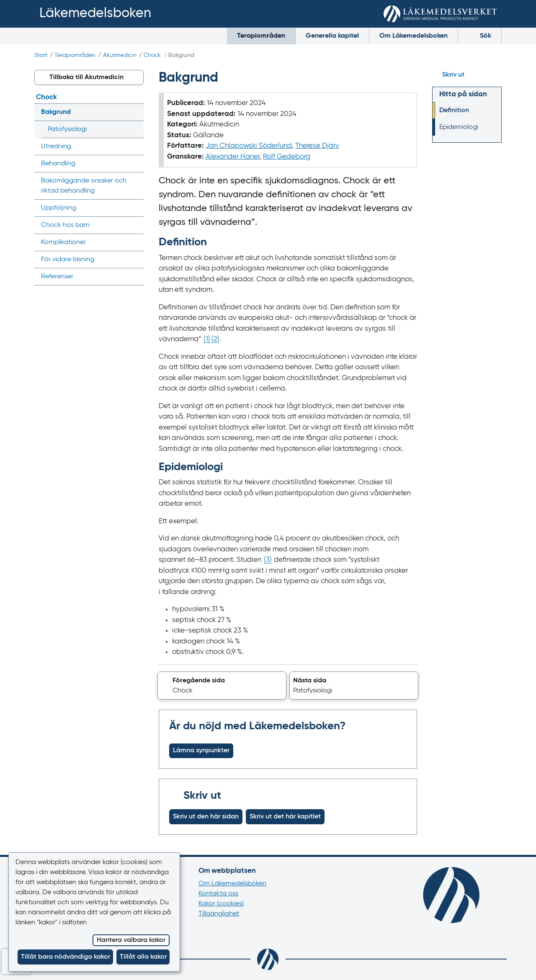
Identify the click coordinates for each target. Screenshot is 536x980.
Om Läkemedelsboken (414, 36)
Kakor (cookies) (221, 904)
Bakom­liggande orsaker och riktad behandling (84, 186)
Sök (480, 35)
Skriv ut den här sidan (206, 817)
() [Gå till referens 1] (207, 339)
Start (41, 55)
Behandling (58, 164)
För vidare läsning (68, 260)
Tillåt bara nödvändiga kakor (66, 957)
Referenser (57, 277)
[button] (222, 686)
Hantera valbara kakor (131, 940)
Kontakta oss (218, 894)
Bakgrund (56, 112)
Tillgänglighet (219, 914)
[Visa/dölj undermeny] (135, 112)
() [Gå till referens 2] (215, 339)
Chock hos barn (65, 225)
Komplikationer (63, 242)
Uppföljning (59, 208)
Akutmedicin (120, 55)
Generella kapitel (332, 36)
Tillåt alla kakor (143, 957)
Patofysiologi (67, 129)
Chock (152, 55)
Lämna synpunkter (201, 751)
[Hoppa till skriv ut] (467, 75)
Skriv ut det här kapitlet (285, 817)
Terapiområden (261, 36)
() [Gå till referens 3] (268, 560)
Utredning (56, 147)
